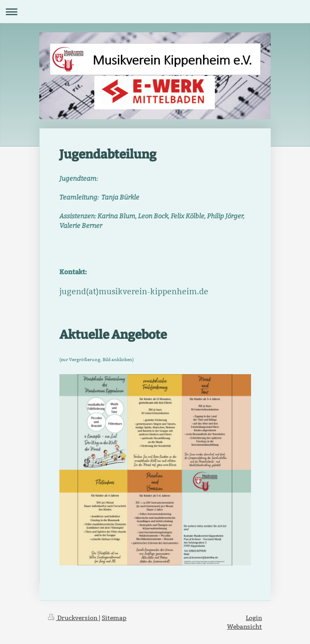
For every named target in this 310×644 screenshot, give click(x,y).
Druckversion (73, 618)
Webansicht (245, 627)
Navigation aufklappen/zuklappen (155, 12)
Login (254, 618)
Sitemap (114, 618)
